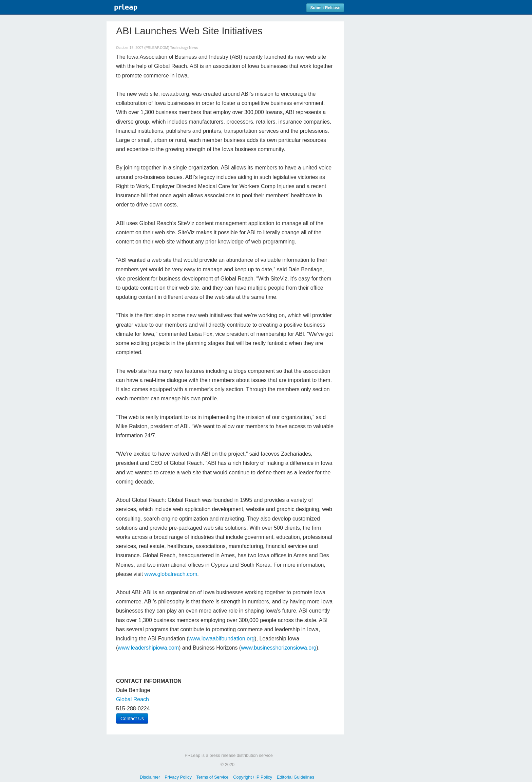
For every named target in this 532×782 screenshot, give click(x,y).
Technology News (184, 48)
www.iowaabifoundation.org (221, 639)
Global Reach (132, 699)
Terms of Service (212, 777)
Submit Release (325, 8)
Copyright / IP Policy (253, 777)
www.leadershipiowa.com (148, 648)
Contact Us (132, 719)
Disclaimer (150, 777)
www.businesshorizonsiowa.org (279, 648)
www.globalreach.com (171, 574)
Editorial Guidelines (296, 777)
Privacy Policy (178, 777)
